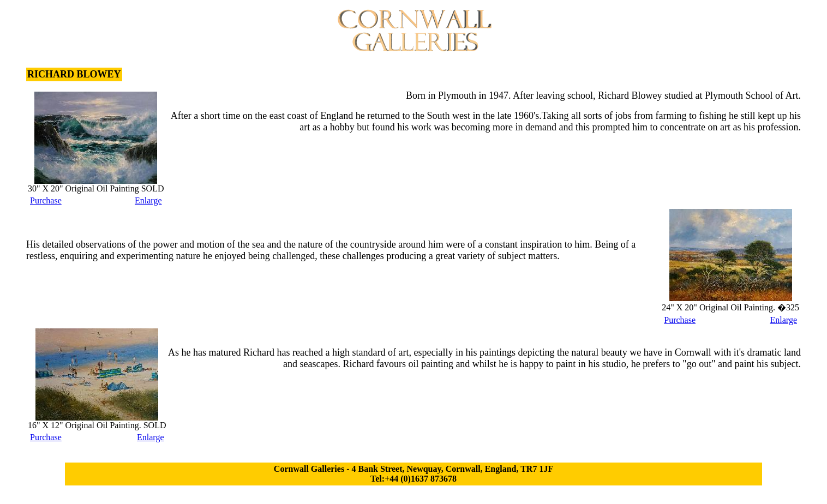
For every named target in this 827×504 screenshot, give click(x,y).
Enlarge (148, 200)
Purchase (46, 200)
